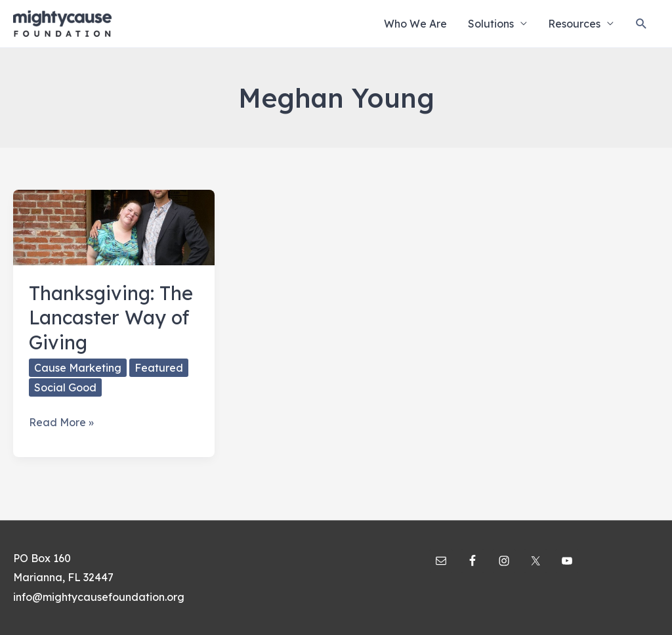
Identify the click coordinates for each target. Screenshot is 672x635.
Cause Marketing (78, 368)
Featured (159, 368)
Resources (574, 24)
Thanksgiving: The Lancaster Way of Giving (111, 317)
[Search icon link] (641, 24)
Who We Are (415, 24)
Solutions (491, 24)
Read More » (61, 423)
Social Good (65, 387)
